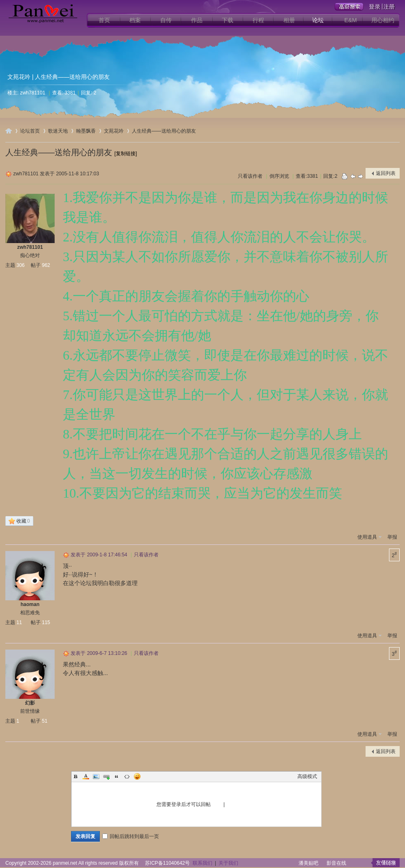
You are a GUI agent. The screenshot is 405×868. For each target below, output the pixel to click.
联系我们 (202, 863)
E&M (350, 20)
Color (86, 776)
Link (106, 776)
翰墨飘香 (86, 131)
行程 (258, 20)
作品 (197, 20)
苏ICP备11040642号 (167, 863)
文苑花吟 (19, 77)
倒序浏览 (279, 176)
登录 (217, 804)
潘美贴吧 (308, 863)
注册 (231, 804)
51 (45, 721)
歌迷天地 (58, 131)
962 (46, 265)
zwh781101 (33, 93)
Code (127, 776)
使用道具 (367, 537)
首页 (104, 20)
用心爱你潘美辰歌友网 (9, 131)
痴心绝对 (30, 255)
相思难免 (30, 613)
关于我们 (228, 863)
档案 (135, 20)
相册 (289, 20)
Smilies (137, 776)
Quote (117, 776)
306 (21, 265)
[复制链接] (126, 154)
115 (46, 622)
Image (96, 776)
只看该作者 (250, 176)
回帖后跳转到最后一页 (131, 836)
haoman (30, 604)
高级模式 (307, 776)
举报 (392, 537)
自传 (166, 20)
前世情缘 (30, 711)
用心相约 (383, 20)
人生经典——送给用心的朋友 (164, 131)
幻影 (30, 703)
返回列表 (386, 173)
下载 (228, 20)
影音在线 (336, 863)
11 (19, 622)
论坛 (318, 20)
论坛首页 (30, 131)
